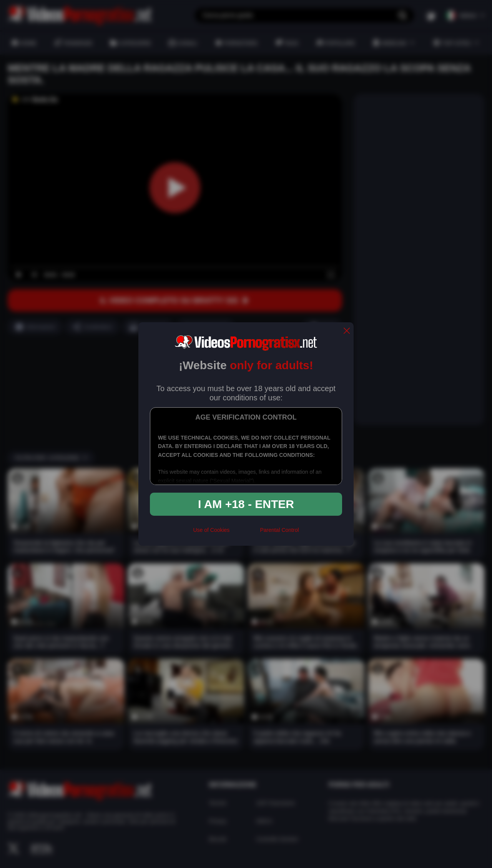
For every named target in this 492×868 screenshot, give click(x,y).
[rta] (245, 533)
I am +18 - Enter (246, 504)
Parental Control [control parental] (279, 530)
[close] (347, 331)
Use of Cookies (211, 530)
